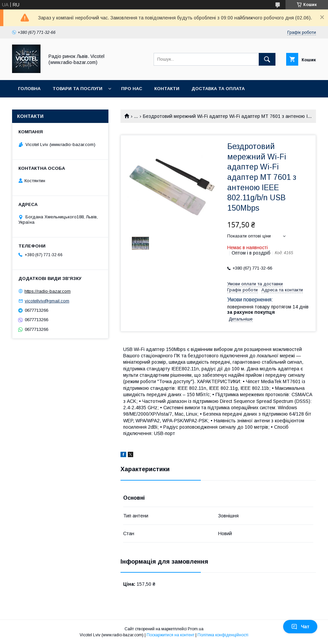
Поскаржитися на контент (171, 635)
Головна (29, 89)
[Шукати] (267, 59)
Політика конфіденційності (223, 635)
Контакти (167, 89)
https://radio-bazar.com (48, 291)
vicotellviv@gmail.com (47, 301)
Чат (300, 627)
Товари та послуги (77, 89)
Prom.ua (196, 629)
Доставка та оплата (218, 89)
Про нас (132, 89)
